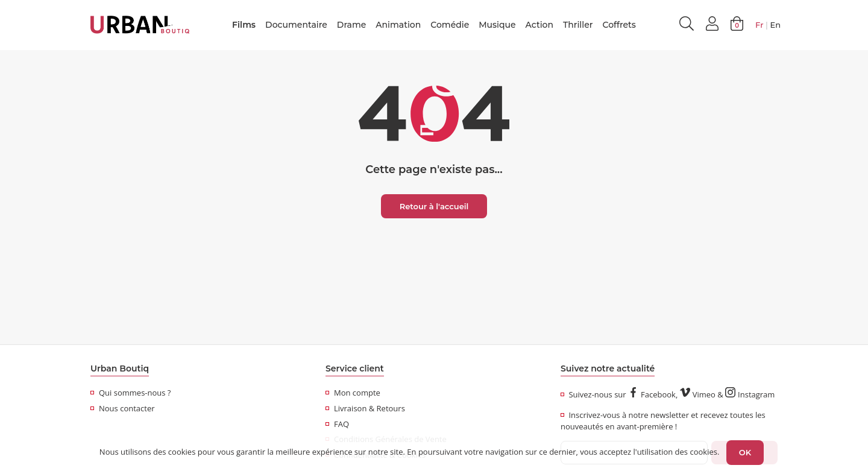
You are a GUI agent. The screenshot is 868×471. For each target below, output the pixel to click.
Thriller (578, 25)
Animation (398, 25)
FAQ (337, 424)
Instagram (750, 394)
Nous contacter (123, 408)
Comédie (450, 25)
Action (539, 25)
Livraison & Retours (365, 408)
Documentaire (296, 25)
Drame (351, 25)
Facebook (652, 394)
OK (745, 452)
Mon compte (353, 393)
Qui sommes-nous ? (131, 393)
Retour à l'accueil (434, 206)
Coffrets (619, 25)
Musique (497, 25)
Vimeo (698, 394)
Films (244, 25)
